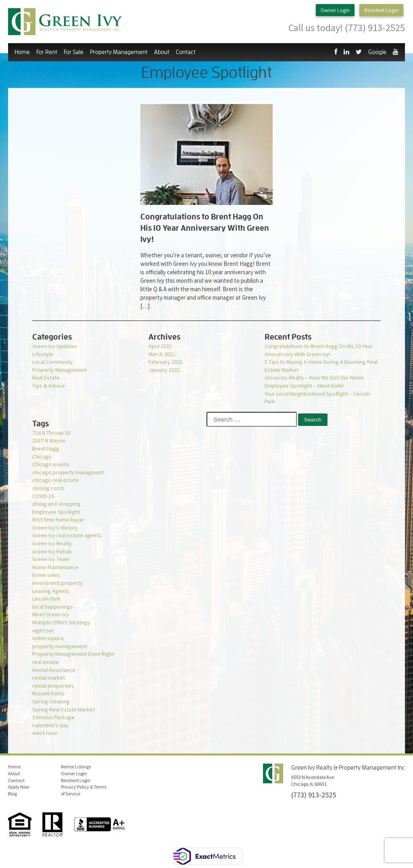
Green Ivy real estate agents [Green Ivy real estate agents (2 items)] (67, 535)
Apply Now (19, 787)
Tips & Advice (49, 386)
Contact (186, 52)
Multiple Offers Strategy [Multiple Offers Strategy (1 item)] (61, 622)
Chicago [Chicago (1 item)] (42, 457)
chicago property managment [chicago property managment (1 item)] (68, 472)
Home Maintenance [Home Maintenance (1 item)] (55, 567)
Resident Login (381, 11)
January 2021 (164, 370)
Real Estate (46, 378)
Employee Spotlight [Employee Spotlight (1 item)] (56, 512)
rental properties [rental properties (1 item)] (53, 686)
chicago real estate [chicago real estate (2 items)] (56, 480)
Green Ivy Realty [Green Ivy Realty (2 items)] (52, 543)
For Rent (47, 52)
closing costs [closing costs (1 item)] (48, 488)
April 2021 (160, 346)
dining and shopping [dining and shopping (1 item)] (56, 504)
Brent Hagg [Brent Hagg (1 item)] (46, 449)
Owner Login (331, 11)
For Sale (74, 52)
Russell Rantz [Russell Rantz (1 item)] (48, 693)
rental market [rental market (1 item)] (49, 678)
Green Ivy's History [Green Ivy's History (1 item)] (55, 528)
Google (377, 52)
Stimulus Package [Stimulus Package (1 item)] (53, 717)
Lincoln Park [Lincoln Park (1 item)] (46, 599)
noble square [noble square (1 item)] (48, 638)
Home (22, 52)
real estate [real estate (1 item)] (46, 662)
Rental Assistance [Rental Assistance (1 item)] (54, 670)
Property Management (119, 52)
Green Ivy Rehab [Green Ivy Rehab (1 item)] (52, 551)
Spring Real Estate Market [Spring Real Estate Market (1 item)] (64, 709)
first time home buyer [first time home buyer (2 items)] (58, 520)
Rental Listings (76, 767)
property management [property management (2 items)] (60, 646)
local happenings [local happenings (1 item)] (53, 607)
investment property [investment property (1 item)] (57, 583)
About (162, 52)
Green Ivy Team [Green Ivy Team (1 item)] (51, 559)
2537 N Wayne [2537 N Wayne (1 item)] (49, 440)
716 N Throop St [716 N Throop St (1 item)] (51, 433)
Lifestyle (43, 354)
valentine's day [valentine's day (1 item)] (50, 725)
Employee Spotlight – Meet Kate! (304, 386)
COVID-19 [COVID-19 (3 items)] (43, 496)
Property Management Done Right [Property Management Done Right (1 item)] (73, 654)
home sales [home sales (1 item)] (46, 575)
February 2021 (166, 362)
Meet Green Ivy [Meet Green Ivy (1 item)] (51, 614)
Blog (13, 794)
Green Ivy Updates (55, 346)
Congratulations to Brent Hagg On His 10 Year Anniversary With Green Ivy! (319, 350)
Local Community (53, 362)
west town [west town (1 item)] (45, 733)
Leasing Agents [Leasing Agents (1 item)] (51, 591)
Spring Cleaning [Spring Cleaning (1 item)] (51, 701)
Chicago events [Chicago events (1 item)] (51, 464)
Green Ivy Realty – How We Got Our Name (314, 378)
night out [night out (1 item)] (43, 630)
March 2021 (162, 354)
